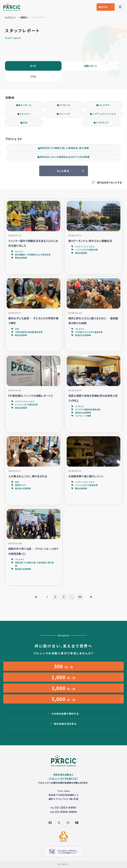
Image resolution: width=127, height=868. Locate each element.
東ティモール (25, 105)
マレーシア (65, 114)
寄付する (103, 7)
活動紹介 (24, 17)
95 (80, 597)
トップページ (10, 17)
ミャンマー (25, 114)
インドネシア (102, 123)
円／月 (64, 666)
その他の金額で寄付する (65, 714)
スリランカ (65, 105)
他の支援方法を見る (65, 724)
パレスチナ (104, 105)
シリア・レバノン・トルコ (104, 114)
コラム (33, 76)
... (72, 597)
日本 (25, 123)
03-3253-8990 (66, 808)
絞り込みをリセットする (110, 182)
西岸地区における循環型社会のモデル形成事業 (65, 157)
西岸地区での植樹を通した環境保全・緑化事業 (65, 148)
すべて (33, 66)
